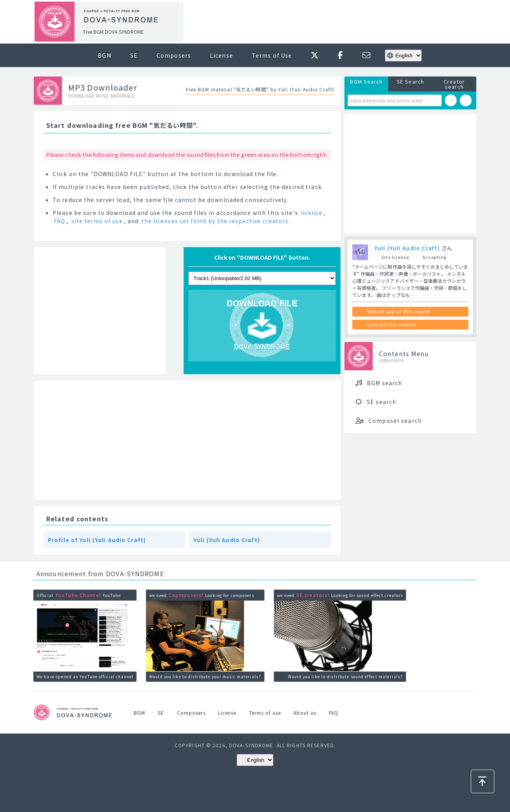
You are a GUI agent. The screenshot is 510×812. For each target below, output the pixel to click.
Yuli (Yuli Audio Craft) (227, 540)
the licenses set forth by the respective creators (215, 221)
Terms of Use (272, 55)
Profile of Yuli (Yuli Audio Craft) (97, 540)
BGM (104, 55)
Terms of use (265, 713)
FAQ (59, 221)
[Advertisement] (333, 22)
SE (134, 55)
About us (305, 713)
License (221, 55)
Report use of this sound (398, 311)
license (312, 213)
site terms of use (97, 221)
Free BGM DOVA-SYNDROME (114, 32)
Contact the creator (392, 324)
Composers (174, 55)
